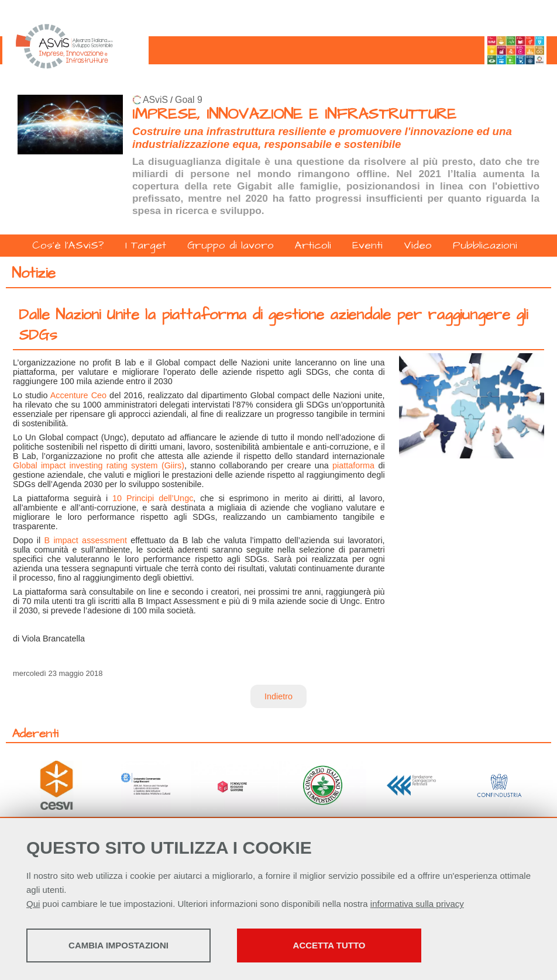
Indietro (278, 696)
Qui (33, 904)
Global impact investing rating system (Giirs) (99, 465)
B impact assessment (85, 540)
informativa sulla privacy (417, 904)
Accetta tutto (329, 945)
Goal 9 (189, 100)
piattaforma (353, 465)
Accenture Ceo (78, 395)
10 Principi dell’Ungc (153, 498)
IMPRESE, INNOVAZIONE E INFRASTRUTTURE (294, 114)
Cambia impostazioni (118, 945)
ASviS (155, 100)
